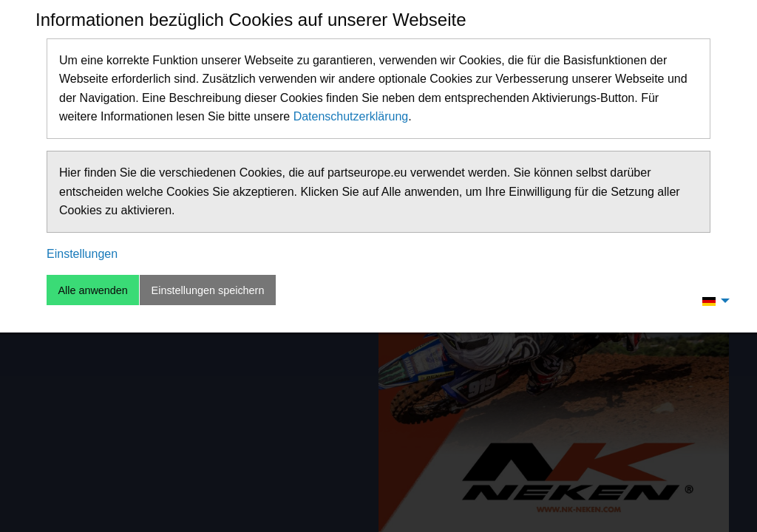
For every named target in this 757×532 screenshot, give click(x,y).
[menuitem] (712, 301)
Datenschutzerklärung (351, 116)
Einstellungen (82, 254)
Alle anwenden (92, 290)
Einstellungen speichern (208, 290)
